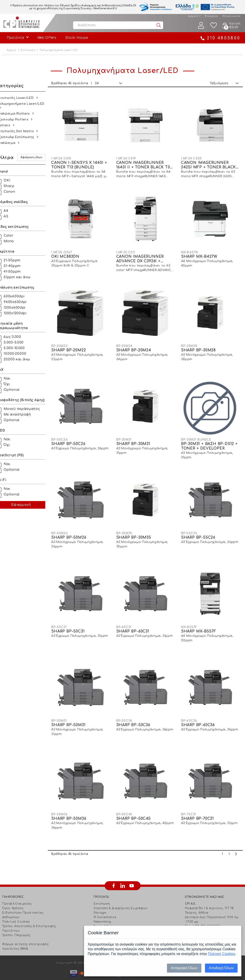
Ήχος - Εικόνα (105, 923)
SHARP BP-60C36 (200, 714)
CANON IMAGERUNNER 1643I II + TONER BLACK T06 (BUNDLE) (147, 164)
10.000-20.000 (20, 354)
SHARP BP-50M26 (74, 530)
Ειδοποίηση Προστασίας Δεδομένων (23, 902)
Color (14, 236)
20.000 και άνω (22, 359)
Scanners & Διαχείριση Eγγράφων (120, 896)
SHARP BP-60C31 (136, 622)
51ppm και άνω (22, 277)
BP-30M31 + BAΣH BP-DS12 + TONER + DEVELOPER (209, 440)
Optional (17, 390)
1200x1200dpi (20, 313)
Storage (100, 900)
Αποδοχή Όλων (221, 968)
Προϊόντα (16, 38)
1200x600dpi (20, 308)
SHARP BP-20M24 (137, 345)
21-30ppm (17, 260)
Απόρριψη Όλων (184, 968)
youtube (132, 873)
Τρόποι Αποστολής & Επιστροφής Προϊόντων (29, 916)
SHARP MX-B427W (201, 253)
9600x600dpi (20, 302)
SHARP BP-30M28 (200, 345)
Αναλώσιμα (11, 143)
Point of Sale (103, 914)
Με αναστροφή (23, 414)
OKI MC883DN (70, 253)
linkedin (123, 873)
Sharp (14, 186)
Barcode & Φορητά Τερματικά (118, 918)
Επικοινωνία (232, 16)
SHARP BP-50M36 (74, 806)
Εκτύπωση (28, 50)
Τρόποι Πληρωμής (16, 923)
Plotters (9, 125)
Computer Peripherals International (21, 23)
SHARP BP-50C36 (136, 714)
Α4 (11, 211)
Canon (15, 192)
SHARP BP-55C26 (200, 530)
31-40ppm (18, 266)
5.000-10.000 (19, 348)
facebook (114, 873)
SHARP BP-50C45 (137, 806)
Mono (14, 241)
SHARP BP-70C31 (199, 806)
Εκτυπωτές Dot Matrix (21, 131)
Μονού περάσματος (27, 409)
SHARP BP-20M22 (73, 345)
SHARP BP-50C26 (73, 438)
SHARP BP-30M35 (137, 530)
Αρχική (193, 16)
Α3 (11, 216)
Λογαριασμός (201, 25)
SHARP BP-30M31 (136, 438)
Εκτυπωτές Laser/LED (21, 98)
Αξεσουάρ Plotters (18, 120)
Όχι (12, 384)
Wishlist (214, 25)
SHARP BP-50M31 (73, 714)
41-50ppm (18, 272)
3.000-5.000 (19, 342)
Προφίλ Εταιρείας (17, 891)
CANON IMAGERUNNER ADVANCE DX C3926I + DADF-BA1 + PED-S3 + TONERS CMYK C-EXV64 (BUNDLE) (144, 256)
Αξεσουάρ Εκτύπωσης (21, 137)
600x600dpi (19, 296)
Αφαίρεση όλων (37, 157)
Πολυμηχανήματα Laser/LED (26, 104)
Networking (102, 909)
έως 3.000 (18, 337)
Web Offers (47, 38)
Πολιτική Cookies (16, 909)
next (236, 841)
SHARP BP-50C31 (73, 622)
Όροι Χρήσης (13, 896)
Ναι (12, 378)
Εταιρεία (211, 16)
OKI (12, 180)
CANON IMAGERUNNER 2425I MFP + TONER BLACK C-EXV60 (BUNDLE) (210, 164)
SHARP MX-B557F (200, 622)
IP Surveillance (105, 905)
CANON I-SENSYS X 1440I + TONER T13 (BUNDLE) (84, 163)
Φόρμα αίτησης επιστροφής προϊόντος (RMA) (25, 934)
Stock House (77, 38)
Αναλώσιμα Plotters (19, 114)
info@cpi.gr (204, 923)
